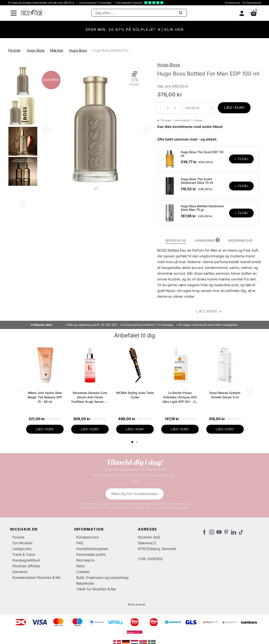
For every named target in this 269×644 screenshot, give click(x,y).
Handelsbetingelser (92, 549)
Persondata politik (91, 554)
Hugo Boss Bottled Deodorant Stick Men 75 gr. (202, 208)
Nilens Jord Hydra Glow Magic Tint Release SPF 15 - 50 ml (45, 397)
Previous (26, 61)
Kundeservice (233, 3)
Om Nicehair (23, 543)
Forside (14, 50)
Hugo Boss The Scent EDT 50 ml (202, 154)
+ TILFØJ (241, 159)
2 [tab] (137, 442)
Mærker (57, 50)
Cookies (83, 572)
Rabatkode (85, 583)
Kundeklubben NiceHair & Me (36, 577)
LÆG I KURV (234, 108)
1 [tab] (133, 442)
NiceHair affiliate (26, 566)
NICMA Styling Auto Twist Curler (135, 395)
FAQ (80, 543)
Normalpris (85, 560)
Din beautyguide (252, 3)
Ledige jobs (22, 549)
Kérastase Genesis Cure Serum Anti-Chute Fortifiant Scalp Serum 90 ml (90, 397)
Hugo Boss (36, 50)
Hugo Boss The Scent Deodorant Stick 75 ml (197, 181)
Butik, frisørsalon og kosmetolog (102, 577)
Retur (81, 566)
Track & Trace (24, 554)
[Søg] (139, 13)
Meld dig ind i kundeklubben (135, 494)
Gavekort (20, 572)
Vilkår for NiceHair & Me (96, 589)
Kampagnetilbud (26, 560)
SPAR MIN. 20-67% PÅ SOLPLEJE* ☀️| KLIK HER (135, 29)
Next (23, 203)
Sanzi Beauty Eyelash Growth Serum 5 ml (225, 395)
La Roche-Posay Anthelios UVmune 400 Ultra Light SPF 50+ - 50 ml (180, 397)
